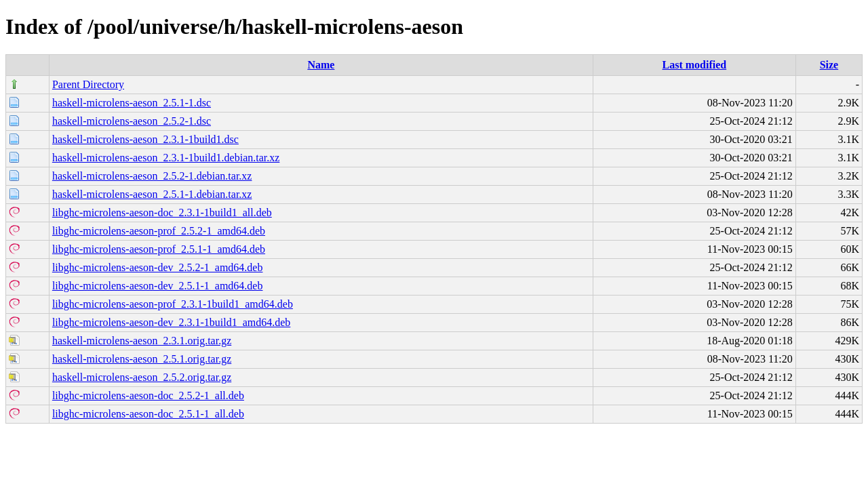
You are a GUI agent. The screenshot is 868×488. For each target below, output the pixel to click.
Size (829, 65)
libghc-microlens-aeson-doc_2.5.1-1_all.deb (148, 414)
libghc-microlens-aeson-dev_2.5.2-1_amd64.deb (158, 267)
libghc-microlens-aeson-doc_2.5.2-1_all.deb (148, 395)
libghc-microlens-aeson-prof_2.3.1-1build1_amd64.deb (173, 304)
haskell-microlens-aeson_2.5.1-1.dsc (132, 103)
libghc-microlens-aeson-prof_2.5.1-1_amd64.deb (159, 249)
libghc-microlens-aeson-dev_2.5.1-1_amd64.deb (158, 286)
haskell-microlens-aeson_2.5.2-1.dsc (132, 121)
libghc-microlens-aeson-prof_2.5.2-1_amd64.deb (159, 231)
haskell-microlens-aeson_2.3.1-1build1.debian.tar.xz (166, 158)
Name (321, 65)
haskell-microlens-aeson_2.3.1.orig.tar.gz (142, 341)
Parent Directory (88, 84)
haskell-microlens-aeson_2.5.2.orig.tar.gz (142, 377)
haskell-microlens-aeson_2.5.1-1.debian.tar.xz (152, 194)
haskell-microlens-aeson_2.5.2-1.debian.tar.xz (152, 176)
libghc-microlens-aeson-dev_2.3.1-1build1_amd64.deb (171, 322)
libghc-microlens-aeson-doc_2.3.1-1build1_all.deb (162, 212)
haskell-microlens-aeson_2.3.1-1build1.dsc (145, 139)
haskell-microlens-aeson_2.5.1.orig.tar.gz (142, 359)
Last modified (695, 65)
